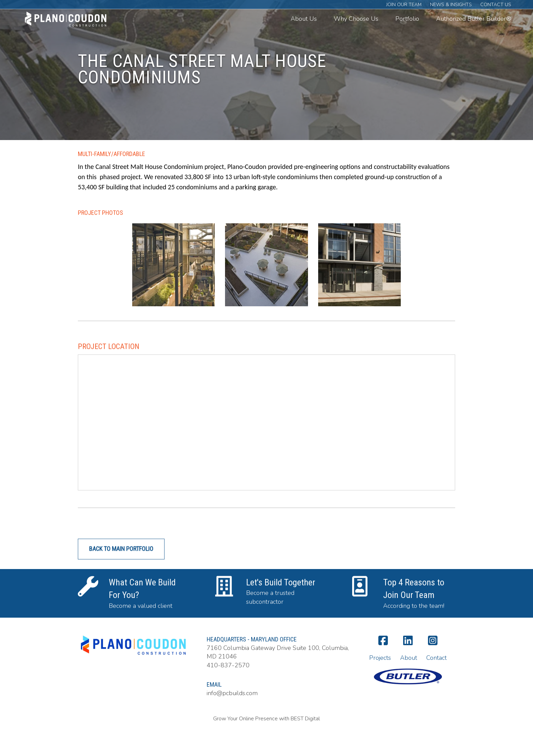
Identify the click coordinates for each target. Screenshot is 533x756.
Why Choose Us (356, 19)
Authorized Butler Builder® (474, 19)
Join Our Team (404, 5)
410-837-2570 (228, 665)
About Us (304, 19)
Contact (436, 658)
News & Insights (451, 5)
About (409, 658)
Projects (380, 658)
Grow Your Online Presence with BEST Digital (266, 719)
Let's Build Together (281, 590)
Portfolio (407, 19)
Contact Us (496, 5)
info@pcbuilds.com (232, 693)
